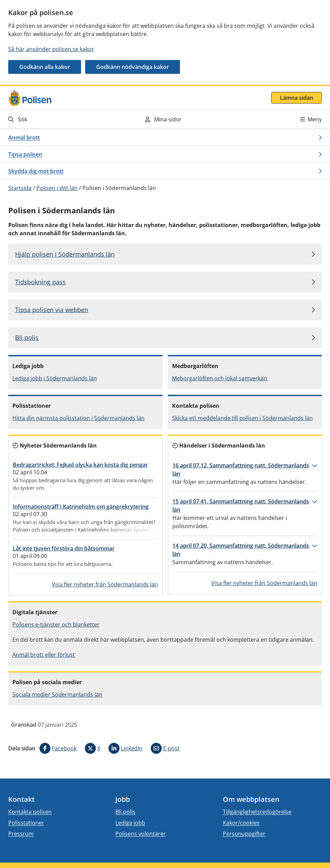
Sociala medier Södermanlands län (57, 694)
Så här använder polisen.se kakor (51, 49)
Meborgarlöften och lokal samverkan (220, 378)
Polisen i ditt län (57, 188)
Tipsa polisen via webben (52, 310)
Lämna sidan (297, 98)
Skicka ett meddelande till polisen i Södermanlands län (242, 418)
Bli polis (27, 337)
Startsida (20, 188)
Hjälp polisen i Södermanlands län (65, 254)
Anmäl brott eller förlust (44, 655)
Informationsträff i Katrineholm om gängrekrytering (81, 507)
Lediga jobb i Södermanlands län (55, 378)
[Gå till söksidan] (57, 119)
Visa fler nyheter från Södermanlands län (105, 584)
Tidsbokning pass (40, 282)
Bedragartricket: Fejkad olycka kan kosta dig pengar (80, 465)
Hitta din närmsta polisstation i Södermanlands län (78, 418)
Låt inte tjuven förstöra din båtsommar (64, 548)
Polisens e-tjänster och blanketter (56, 625)
